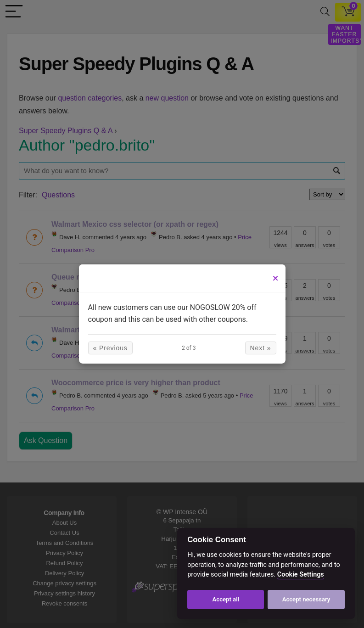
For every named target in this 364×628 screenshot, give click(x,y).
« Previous (110, 348)
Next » (261, 348)
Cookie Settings (301, 575)
